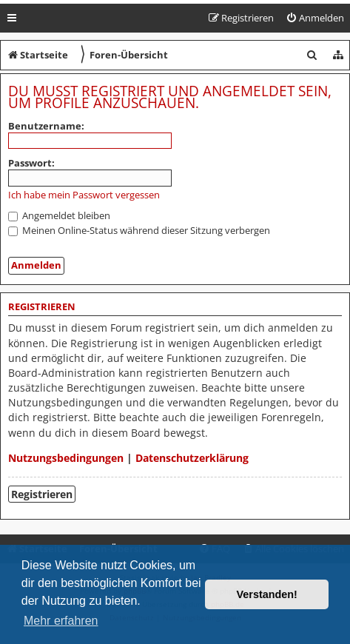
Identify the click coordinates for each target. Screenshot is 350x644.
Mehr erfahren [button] (61, 621)
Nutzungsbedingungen (66, 458)
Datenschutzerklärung (192, 458)
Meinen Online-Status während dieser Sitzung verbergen (139, 230)
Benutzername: (46, 126)
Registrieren (42, 494)
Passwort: (31, 163)
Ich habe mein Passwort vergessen (84, 195)
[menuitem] (315, 18)
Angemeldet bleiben (59, 215)
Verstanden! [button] (267, 594)
